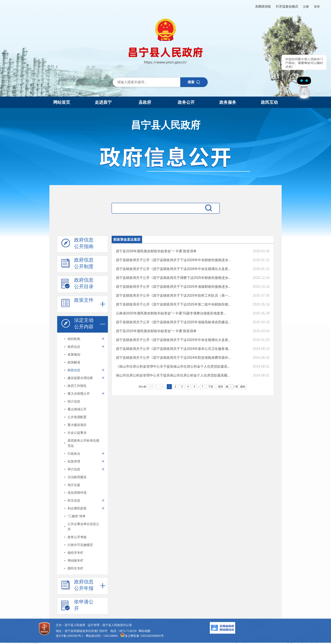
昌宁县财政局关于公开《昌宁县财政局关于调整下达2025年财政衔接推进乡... (173, 278)
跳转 (243, 387)
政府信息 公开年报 (77, 586)
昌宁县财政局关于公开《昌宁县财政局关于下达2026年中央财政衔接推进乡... (173, 260)
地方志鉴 (74, 485)
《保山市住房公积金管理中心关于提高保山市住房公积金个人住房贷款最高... (173, 366)
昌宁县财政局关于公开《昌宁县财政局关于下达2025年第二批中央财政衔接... (173, 304)
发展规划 (74, 354)
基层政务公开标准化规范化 (83, 443)
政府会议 (74, 347)
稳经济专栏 (75, 553)
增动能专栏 (75, 560)
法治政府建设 (77, 477)
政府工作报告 (77, 386)
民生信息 (74, 500)
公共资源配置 (77, 417)
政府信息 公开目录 (77, 284)
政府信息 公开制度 (77, 264)
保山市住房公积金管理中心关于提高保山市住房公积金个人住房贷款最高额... (173, 375)
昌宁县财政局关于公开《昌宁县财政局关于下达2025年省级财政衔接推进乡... (173, 287)
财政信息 (74, 370)
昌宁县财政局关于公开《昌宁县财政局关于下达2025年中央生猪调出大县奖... (173, 340)
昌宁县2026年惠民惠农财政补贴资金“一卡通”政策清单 (156, 251)
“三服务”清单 (77, 516)
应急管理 (74, 461)
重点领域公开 (77, 409)
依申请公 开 (77, 606)
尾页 (221, 387)
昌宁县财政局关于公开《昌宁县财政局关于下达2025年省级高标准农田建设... (173, 322)
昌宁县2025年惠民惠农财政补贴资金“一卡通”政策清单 (156, 331)
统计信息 (74, 401)
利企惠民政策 (77, 508)
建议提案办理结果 (80, 378)
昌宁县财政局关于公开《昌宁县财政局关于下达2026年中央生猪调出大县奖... (173, 269)
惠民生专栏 (75, 568)
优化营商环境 (77, 493)
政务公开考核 (77, 537)
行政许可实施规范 (80, 545)
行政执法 (74, 454)
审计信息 (74, 469)
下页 (211, 387)
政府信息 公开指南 (77, 244)
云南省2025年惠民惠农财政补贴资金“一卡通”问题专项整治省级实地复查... (171, 313)
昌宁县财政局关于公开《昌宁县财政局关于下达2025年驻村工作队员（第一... (173, 295)
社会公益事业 (77, 433)
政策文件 (77, 304)
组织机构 (74, 339)
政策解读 (74, 362)
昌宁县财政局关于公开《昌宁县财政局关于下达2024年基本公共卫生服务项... (173, 349)
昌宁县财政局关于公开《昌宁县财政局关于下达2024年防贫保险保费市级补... (173, 358)
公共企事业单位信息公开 (83, 527)
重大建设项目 (77, 425)
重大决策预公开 (79, 394)
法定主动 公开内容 (77, 325)
